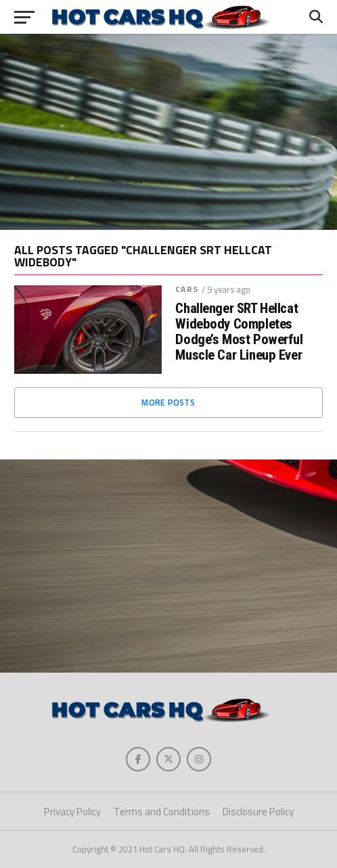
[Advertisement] (168, 132)
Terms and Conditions (162, 812)
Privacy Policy (72, 812)
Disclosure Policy (258, 812)
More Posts (168, 402)
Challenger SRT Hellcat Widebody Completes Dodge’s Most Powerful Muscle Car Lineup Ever (239, 332)
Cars (186, 289)
